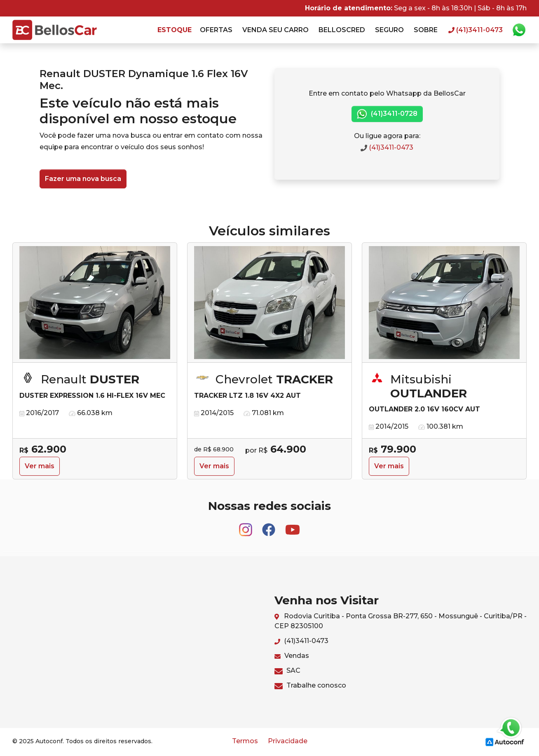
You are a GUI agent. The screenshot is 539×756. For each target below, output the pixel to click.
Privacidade (288, 741)
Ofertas (216, 30)
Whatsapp (519, 30)
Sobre (426, 30)
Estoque (175, 30)
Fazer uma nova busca (83, 179)
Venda (275, 30)
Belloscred (342, 30)
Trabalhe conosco (310, 685)
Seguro (389, 30)
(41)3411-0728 (387, 114)
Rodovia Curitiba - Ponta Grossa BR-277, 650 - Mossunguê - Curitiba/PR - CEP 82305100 (401, 621)
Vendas (292, 656)
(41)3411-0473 (387, 147)
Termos (245, 741)
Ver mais (40, 466)
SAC (287, 670)
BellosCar (55, 30)
